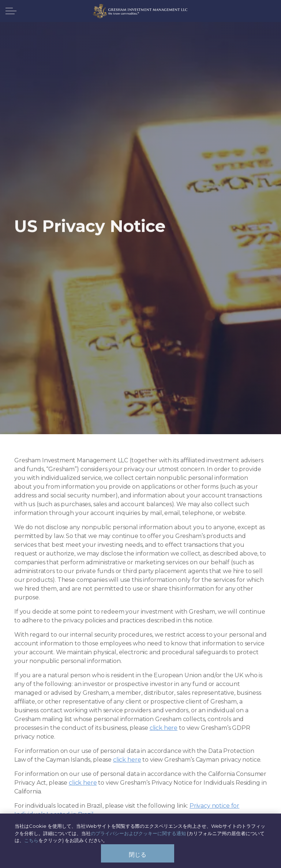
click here (164, 728)
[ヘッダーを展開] (11, 11)
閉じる (138, 857)
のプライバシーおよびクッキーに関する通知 (138, 836)
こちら (31, 843)
